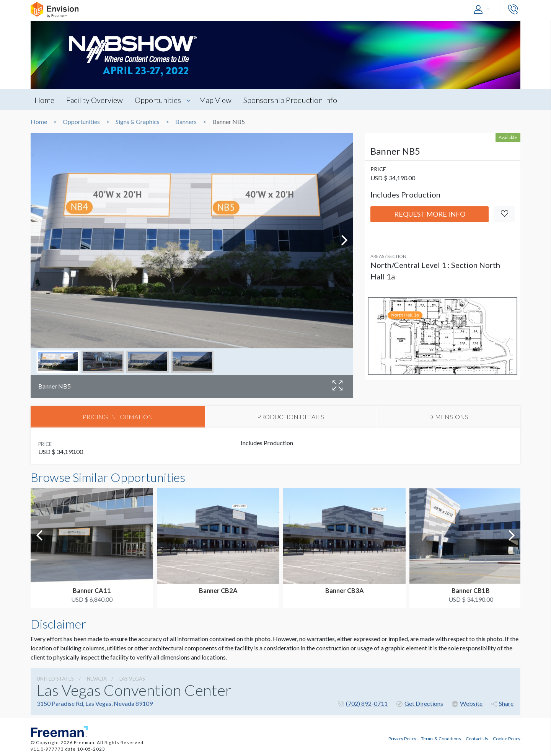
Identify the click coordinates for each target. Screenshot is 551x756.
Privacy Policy (402, 738)
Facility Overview (95, 100)
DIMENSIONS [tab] (448, 417)
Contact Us (477, 738)
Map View (217, 100)
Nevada (97, 679)
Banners (186, 122)
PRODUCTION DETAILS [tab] (291, 417)
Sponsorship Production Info (293, 100)
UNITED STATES (55, 679)
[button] (484, 10)
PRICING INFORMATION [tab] (118, 417)
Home (44, 100)
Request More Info (430, 214)
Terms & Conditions (441, 738)
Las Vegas (132, 679)
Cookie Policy (507, 738)
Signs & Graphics (138, 122)
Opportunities (159, 100)
